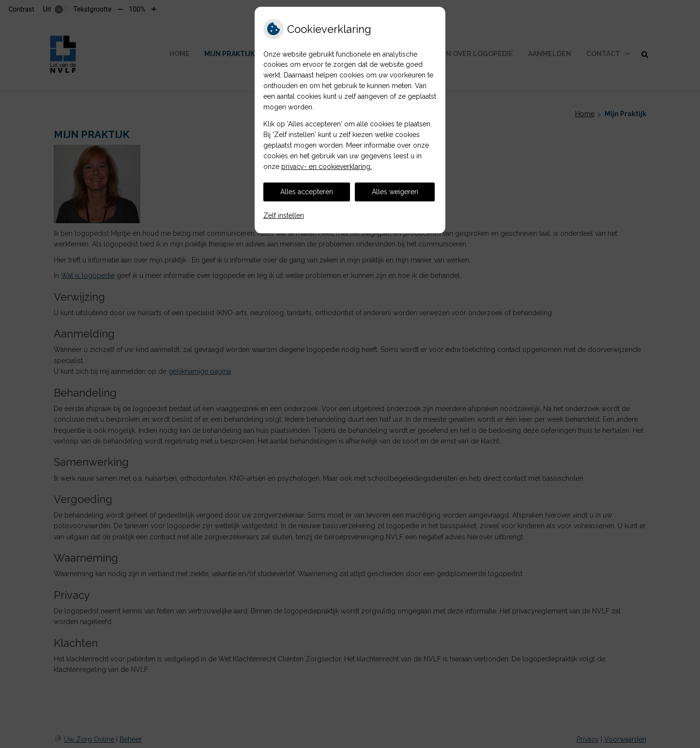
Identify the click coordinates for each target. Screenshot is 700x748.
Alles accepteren (307, 192)
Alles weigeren (395, 192)
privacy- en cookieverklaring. (327, 167)
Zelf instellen (284, 215)
